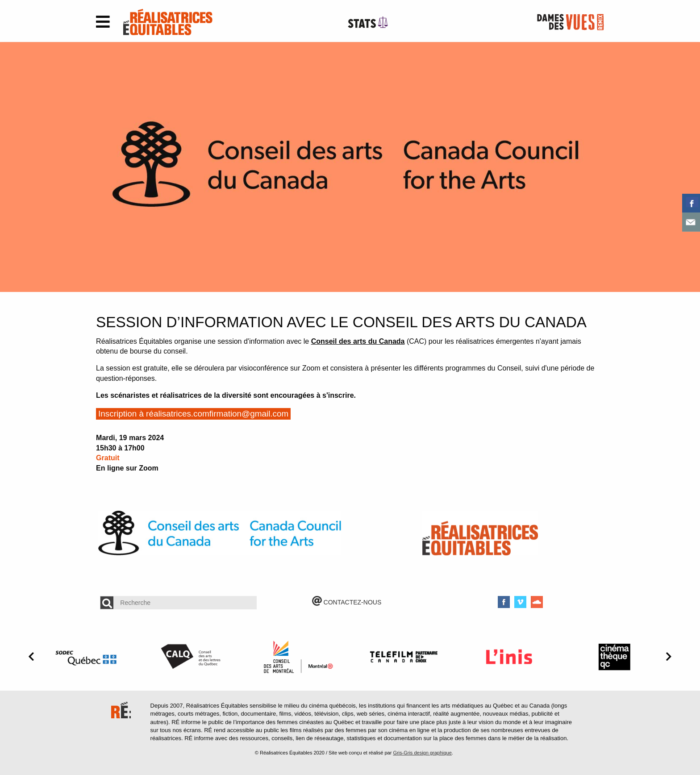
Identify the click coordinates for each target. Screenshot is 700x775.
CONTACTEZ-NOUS (347, 602)
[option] (350, 167)
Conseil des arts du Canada (358, 341)
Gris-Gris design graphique (422, 753)
